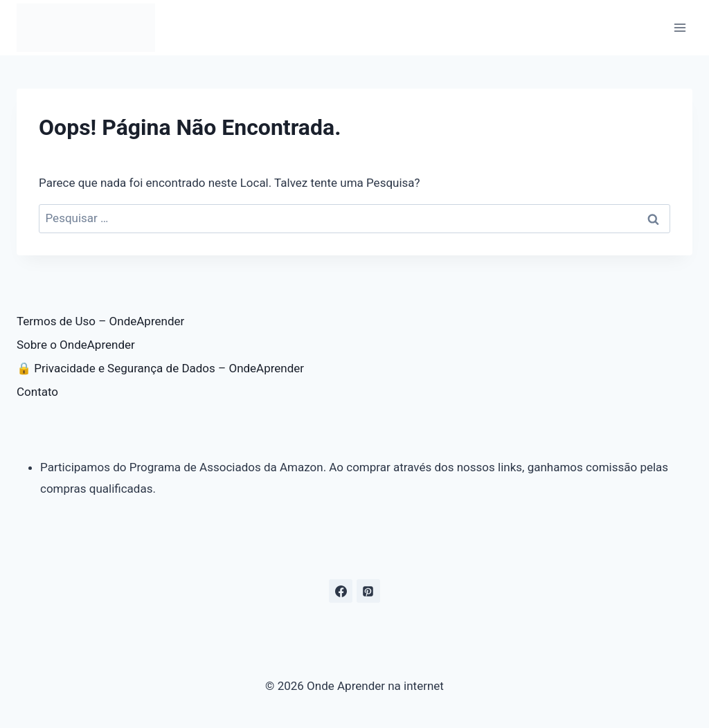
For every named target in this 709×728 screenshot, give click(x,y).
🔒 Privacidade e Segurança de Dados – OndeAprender (160, 368)
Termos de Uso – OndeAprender (100, 321)
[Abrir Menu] (680, 27)
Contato (37, 392)
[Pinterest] (368, 591)
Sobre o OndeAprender (76, 345)
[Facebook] (341, 591)
